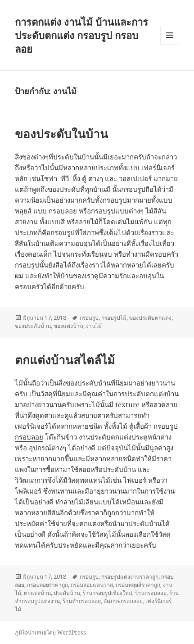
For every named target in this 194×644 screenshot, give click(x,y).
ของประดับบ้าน (33, 326)
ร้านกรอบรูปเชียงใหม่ (108, 593)
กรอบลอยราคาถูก (47, 585)
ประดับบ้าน (67, 593)
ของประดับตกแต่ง (150, 318)
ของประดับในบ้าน (61, 134)
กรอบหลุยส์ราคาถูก (138, 585)
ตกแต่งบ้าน (37, 593)
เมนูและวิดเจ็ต (170, 35)
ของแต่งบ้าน (68, 326)
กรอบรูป (89, 318)
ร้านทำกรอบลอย (82, 601)
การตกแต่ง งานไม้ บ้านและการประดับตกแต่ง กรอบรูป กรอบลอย (81, 35)
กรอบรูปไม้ (114, 318)
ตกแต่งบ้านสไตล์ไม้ (65, 360)
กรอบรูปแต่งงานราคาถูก (130, 577)
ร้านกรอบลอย (151, 593)
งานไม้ (94, 326)
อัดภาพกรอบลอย (123, 601)
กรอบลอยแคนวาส (92, 585)
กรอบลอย (29, 437)
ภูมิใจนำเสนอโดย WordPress (50, 633)
